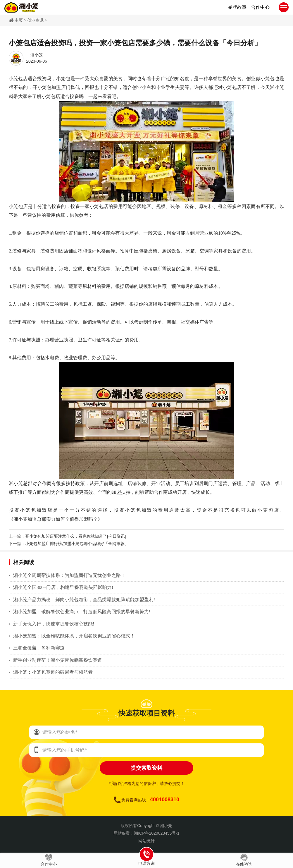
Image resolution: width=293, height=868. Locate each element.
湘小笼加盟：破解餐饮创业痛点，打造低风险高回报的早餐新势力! (82, 612)
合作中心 (49, 860)
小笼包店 (18, 79)
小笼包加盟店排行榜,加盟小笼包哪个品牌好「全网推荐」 (77, 544)
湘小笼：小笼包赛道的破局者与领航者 (53, 672)
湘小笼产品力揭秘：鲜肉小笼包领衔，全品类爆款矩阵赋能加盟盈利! (84, 600)
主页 (19, 20)
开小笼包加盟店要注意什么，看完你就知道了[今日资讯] (76, 536)
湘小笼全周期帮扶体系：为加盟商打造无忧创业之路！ (69, 575)
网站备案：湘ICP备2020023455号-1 (146, 833)
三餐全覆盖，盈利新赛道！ (41, 648)
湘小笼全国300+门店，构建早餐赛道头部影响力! (63, 587)
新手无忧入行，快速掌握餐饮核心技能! (54, 624)
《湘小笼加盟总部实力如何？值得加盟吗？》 (56, 519)
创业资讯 (35, 20)
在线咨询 (244, 860)
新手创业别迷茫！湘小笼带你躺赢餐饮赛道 (58, 660)
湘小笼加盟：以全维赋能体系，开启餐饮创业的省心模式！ (74, 636)
